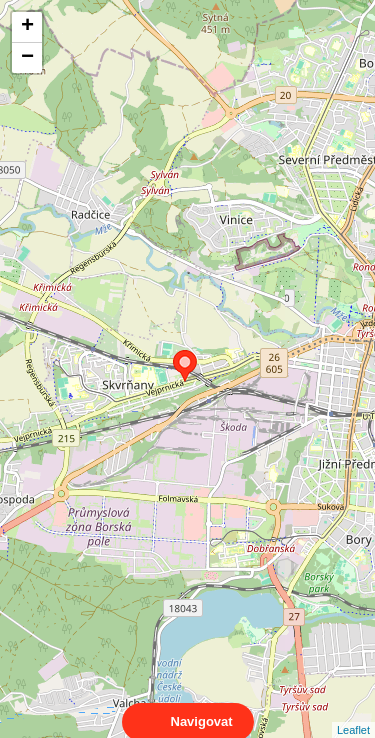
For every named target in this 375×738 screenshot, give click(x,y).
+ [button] (27, 27)
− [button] (27, 58)
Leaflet (353, 712)
